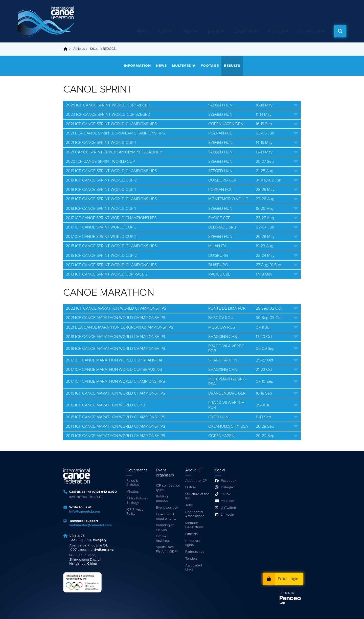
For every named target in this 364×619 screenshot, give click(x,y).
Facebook (229, 481)
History (191, 487)
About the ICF (196, 481)
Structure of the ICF (197, 496)
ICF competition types (168, 488)
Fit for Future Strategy (136, 501)
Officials (191, 534)
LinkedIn (227, 515)
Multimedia (184, 66)
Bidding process (162, 499)
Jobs (189, 505)
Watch (188, 31)
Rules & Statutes (133, 483)
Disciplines (244, 31)
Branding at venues (165, 527)
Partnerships (195, 552)
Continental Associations (195, 514)
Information (137, 66)
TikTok (226, 494)
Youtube (227, 501)
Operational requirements (166, 517)
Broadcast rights (193, 543)
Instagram (228, 487)
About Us (276, 31)
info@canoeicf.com (85, 512)
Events (214, 31)
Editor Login (288, 579)
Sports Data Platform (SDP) (167, 549)
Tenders (191, 559)
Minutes (132, 492)
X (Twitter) (228, 508)
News (163, 31)
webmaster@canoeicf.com (90, 525)
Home (142, 31)
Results (232, 66)
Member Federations (194, 525)
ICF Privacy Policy (135, 512)
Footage (210, 66)
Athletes (79, 49)
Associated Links (194, 568)
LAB (282, 603)
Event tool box (167, 508)
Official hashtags (163, 538)
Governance (309, 31)
